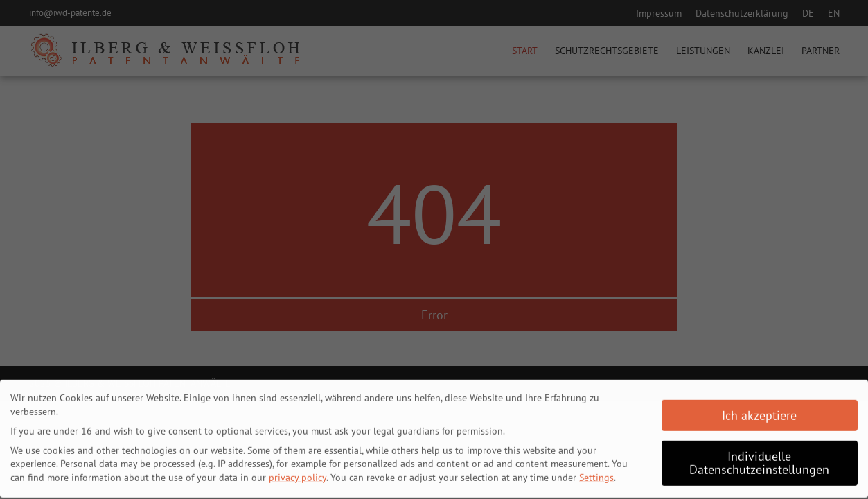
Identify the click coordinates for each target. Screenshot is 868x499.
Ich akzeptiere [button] (759, 412)
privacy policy (298, 474)
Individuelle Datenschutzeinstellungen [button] (759, 460)
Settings (596, 474)
